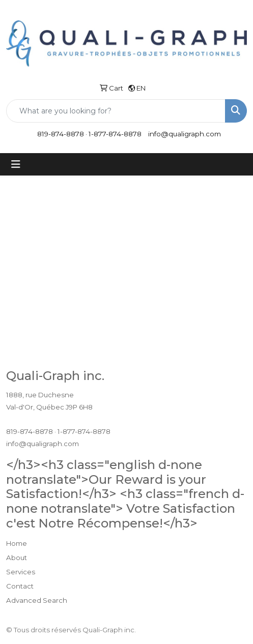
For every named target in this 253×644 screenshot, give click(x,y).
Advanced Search (37, 600)
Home (17, 543)
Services (21, 572)
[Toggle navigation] (16, 164)
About (17, 558)
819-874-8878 (61, 134)
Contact (20, 586)
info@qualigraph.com (185, 134)
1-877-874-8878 (115, 134)
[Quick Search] (116, 111)
